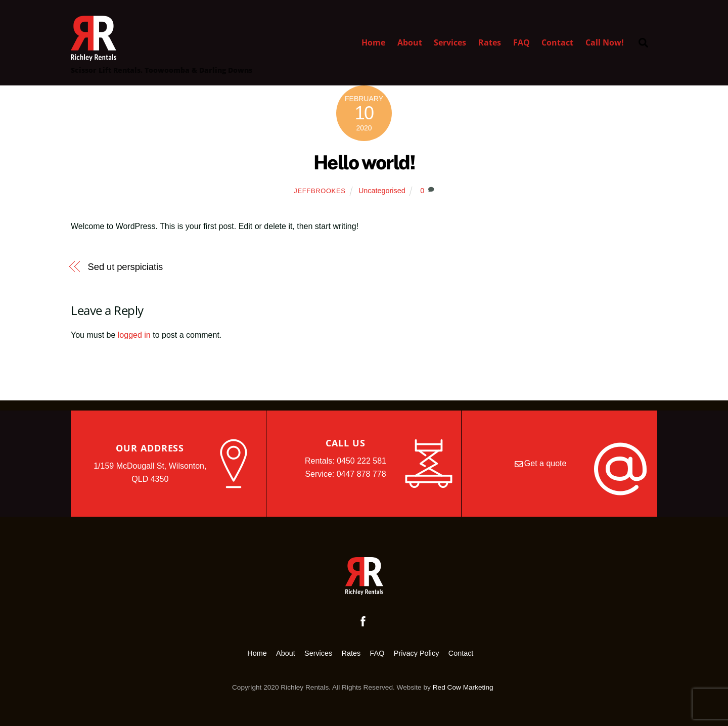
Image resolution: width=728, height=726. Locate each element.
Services (450, 42)
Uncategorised (382, 191)
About (410, 42)
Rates (490, 42)
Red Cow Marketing (463, 687)
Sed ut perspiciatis (126, 267)
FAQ (521, 42)
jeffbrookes (320, 191)
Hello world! (364, 163)
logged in (134, 335)
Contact (557, 42)
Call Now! (605, 42)
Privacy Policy (417, 653)
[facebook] (363, 620)
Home (373, 42)
